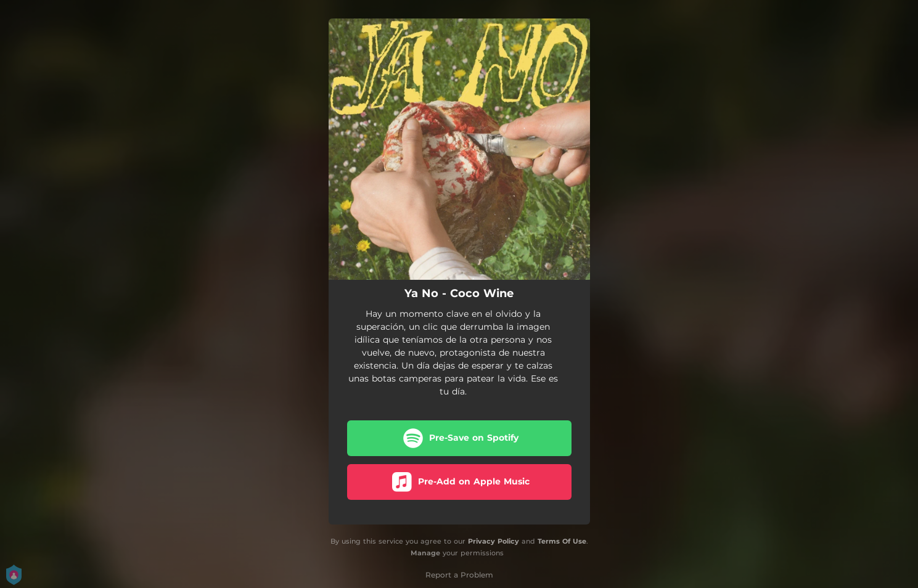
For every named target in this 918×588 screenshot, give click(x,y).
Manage (425, 553)
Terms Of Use (562, 541)
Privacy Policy (494, 541)
